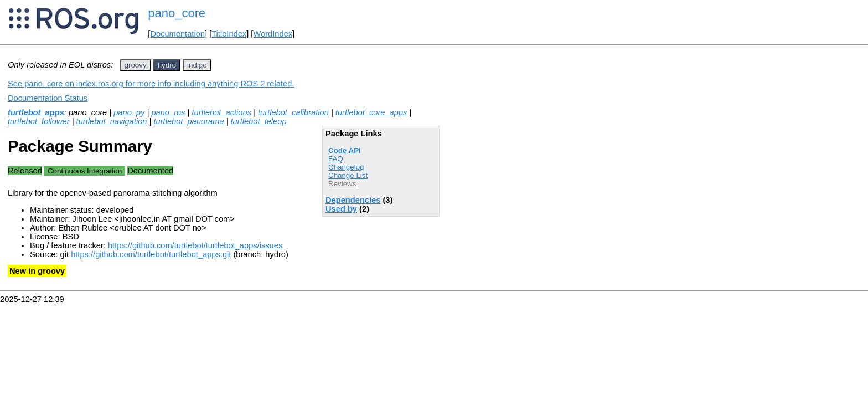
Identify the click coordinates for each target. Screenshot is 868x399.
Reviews (342, 184)
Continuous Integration (85, 171)
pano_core (177, 13)
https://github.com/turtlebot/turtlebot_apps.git (151, 254)
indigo (197, 65)
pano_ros (168, 112)
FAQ (336, 159)
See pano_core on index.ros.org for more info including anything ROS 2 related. (151, 84)
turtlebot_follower (39, 121)
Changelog (346, 167)
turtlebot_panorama (188, 121)
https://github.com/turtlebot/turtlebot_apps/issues (195, 245)
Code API (345, 150)
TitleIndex (229, 34)
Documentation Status (48, 98)
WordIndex (273, 34)
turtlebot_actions (221, 112)
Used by (341, 209)
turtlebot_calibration (293, 112)
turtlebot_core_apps (371, 112)
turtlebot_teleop (259, 121)
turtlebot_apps (36, 112)
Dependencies (353, 200)
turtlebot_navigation (112, 121)
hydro (167, 65)
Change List (348, 175)
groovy (136, 65)
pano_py (129, 112)
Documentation (177, 34)
